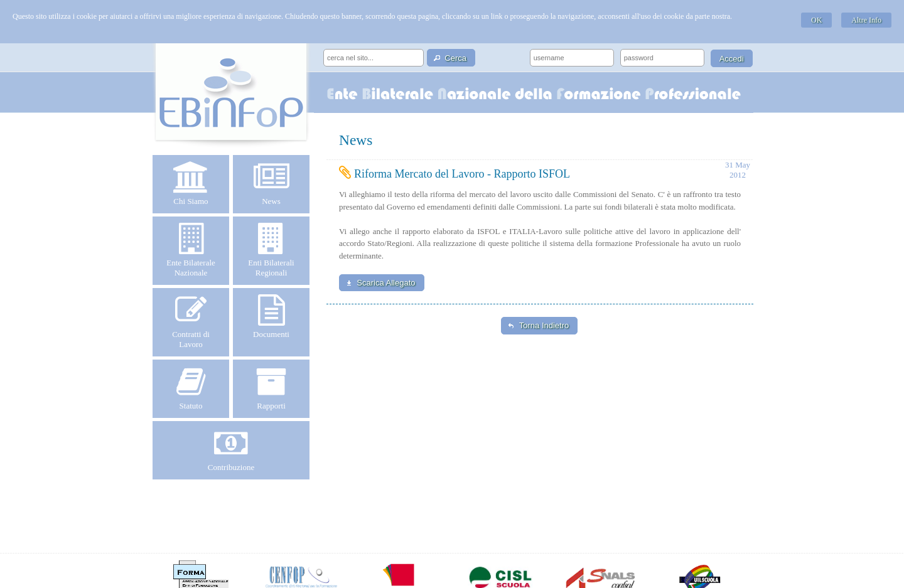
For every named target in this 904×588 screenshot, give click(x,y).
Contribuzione (231, 450)
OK (816, 20)
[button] (451, 57)
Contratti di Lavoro (191, 322)
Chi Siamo (191, 184)
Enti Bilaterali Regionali (271, 250)
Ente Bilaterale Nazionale (191, 250)
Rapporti (271, 388)
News (271, 184)
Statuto (191, 388)
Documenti (271, 317)
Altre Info (866, 20)
